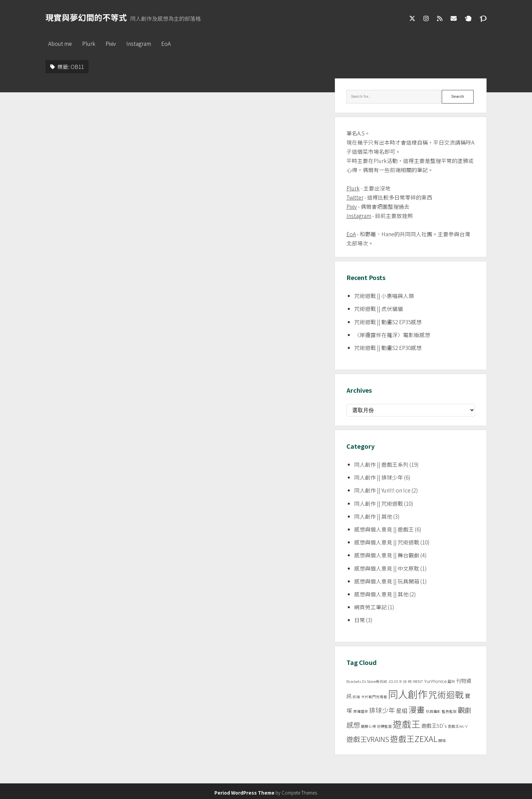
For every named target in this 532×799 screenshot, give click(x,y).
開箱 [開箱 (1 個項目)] (442, 740)
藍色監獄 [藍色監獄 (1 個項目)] (449, 711)
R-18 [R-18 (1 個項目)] (403, 681)
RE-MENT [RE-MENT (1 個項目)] (415, 681)
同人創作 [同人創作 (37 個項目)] (408, 694)
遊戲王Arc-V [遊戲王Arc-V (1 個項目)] (458, 726)
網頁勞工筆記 (370, 607)
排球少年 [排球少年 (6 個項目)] (382, 710)
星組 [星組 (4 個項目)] (402, 710)
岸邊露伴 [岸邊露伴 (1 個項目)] (361, 711)
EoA (166, 44)
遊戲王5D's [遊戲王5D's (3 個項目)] (434, 726)
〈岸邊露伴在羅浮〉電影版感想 (392, 335)
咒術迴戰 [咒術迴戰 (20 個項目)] (446, 694)
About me (60, 44)
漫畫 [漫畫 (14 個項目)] (417, 709)
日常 (360, 620)
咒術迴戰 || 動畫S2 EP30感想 (388, 348)
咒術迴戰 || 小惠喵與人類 (384, 296)
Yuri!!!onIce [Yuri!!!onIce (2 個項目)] (435, 681)
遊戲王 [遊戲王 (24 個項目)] (407, 724)
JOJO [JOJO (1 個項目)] (393, 681)
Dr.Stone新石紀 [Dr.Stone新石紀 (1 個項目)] (375, 681)
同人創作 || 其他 (373, 516)
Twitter (355, 197)
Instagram (139, 44)
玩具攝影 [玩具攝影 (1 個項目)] (433, 711)
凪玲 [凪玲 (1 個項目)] (451, 681)
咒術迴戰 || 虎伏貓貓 (379, 309)
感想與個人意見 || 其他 (381, 594)
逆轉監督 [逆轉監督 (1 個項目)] (384, 726)
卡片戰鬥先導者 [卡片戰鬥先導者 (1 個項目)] (374, 697)
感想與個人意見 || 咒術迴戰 (387, 542)
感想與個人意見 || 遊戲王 (384, 529)
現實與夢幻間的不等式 (86, 17)
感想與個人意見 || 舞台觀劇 (387, 555)
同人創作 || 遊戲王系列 (381, 464)
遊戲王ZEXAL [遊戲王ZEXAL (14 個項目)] (414, 739)
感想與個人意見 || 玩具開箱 (387, 581)
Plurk (89, 44)
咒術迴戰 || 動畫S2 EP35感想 (388, 322)
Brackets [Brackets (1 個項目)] (354, 681)
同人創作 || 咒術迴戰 (379, 504)
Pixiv (111, 44)
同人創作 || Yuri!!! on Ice (382, 490)
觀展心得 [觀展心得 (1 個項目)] (368, 726)
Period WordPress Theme (244, 793)
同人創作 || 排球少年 (379, 477)
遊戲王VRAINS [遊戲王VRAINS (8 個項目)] (368, 739)
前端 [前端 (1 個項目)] (356, 697)
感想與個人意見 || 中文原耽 (387, 568)
